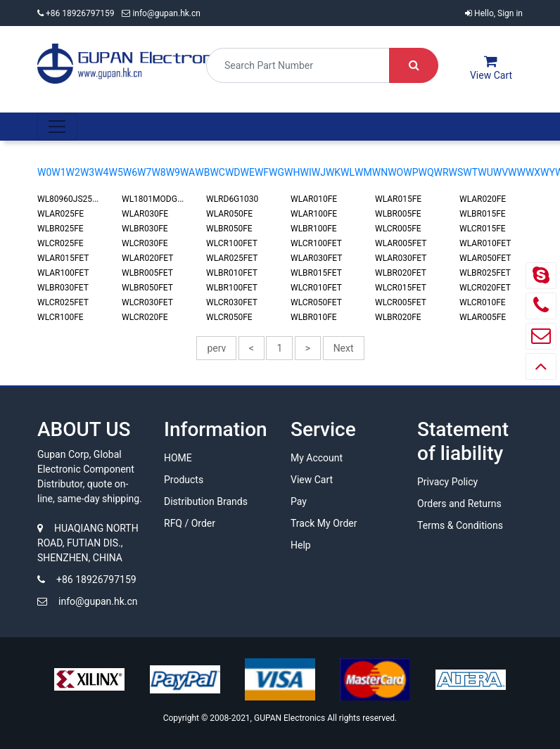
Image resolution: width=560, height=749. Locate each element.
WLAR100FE (314, 214)
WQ (426, 172)
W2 (73, 172)
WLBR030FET (63, 288)
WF (262, 172)
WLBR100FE (314, 229)
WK (333, 172)
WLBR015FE (483, 214)
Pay (299, 501)
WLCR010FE (483, 302)
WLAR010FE (314, 199)
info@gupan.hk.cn (161, 13)
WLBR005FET (147, 273)
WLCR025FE (61, 243)
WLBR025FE (61, 229)
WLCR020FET (485, 288)
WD (233, 172)
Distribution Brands (206, 501)
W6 (130, 172)
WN (380, 172)
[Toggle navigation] (57, 127)
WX (533, 172)
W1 (58, 172)
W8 (158, 172)
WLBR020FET (401, 273)
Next (344, 348)
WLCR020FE (145, 317)
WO (395, 172)
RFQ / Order (190, 523)
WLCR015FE (483, 229)
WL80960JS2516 (70, 199)
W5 (115, 172)
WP (411, 172)
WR (441, 172)
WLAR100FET (63, 273)
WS (456, 172)
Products (184, 480)
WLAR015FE (398, 199)
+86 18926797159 (77, 13)
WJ (319, 172)
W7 (144, 172)
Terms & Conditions (460, 525)
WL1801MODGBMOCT (164, 199)
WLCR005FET (401, 302)
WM (363, 172)
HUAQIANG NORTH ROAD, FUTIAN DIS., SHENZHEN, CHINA (88, 543)
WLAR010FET (485, 243)
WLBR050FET (147, 288)
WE (248, 172)
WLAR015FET (63, 258)
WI (306, 172)
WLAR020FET (147, 258)
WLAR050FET (485, 258)
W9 (173, 172)
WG (276, 172)
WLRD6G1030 (232, 199)
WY (548, 172)
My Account (317, 458)
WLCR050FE (229, 317)
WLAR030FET (316, 258)
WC (217, 172)
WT (470, 172)
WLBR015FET (316, 273)
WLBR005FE (398, 214)
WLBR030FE (145, 229)
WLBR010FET (232, 273)
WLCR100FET (232, 243)
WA (187, 172)
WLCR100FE (61, 317)
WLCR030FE (145, 243)
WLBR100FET (232, 288)
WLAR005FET (401, 243)
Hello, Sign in (494, 13)
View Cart (312, 480)
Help (301, 545)
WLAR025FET (232, 258)
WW (517, 172)
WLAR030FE (145, 214)
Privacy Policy (447, 482)
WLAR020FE (483, 199)
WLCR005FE (398, 229)
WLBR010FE (314, 317)
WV (501, 172)
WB (202, 172)
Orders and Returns (459, 504)
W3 (87, 172)
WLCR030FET (147, 302)
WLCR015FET (401, 288)
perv (216, 348)
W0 (44, 172)
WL (348, 172)
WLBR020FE (398, 317)
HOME (178, 458)
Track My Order (324, 523)
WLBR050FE (229, 229)
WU (485, 172)
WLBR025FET (485, 273)
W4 (101, 172)
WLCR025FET (63, 302)
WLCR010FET (316, 288)
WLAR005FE (483, 317)
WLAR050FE (229, 214)
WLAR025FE (61, 214)
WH (292, 172)
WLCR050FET (316, 302)
